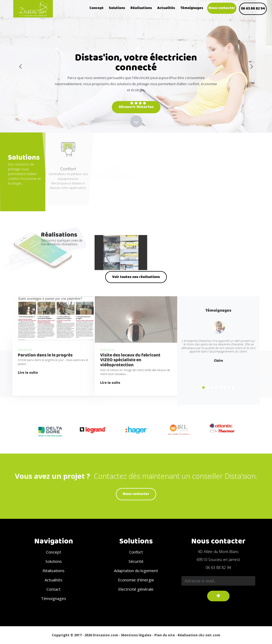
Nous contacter (222, 8)
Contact (54, 589)
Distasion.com (105, 635)
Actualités (166, 8)
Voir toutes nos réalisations (136, 277)
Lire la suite (28, 373)
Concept (97, 8)
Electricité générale (136, 589)
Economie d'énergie (136, 580)
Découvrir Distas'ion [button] (136, 107)
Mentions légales (136, 635)
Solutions (117, 8)
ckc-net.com (209, 635)
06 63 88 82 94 (253, 9)
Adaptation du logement (136, 571)
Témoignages (192, 8)
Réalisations (141, 8)
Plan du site (165, 635)
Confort (136, 552)
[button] (20, 66)
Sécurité (136, 561)
